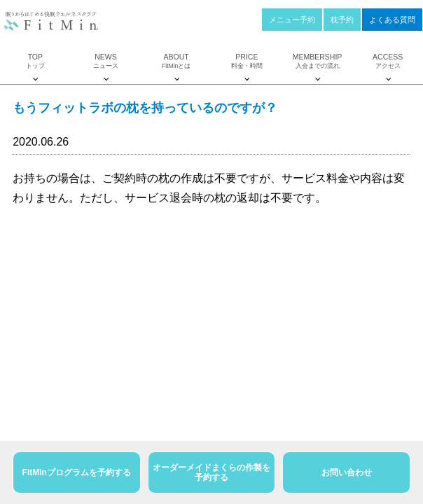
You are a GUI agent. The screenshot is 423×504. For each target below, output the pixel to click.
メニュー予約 (292, 20)
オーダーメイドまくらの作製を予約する (211, 472)
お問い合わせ (347, 472)
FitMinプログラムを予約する (77, 472)
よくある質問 (392, 20)
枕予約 (342, 20)
